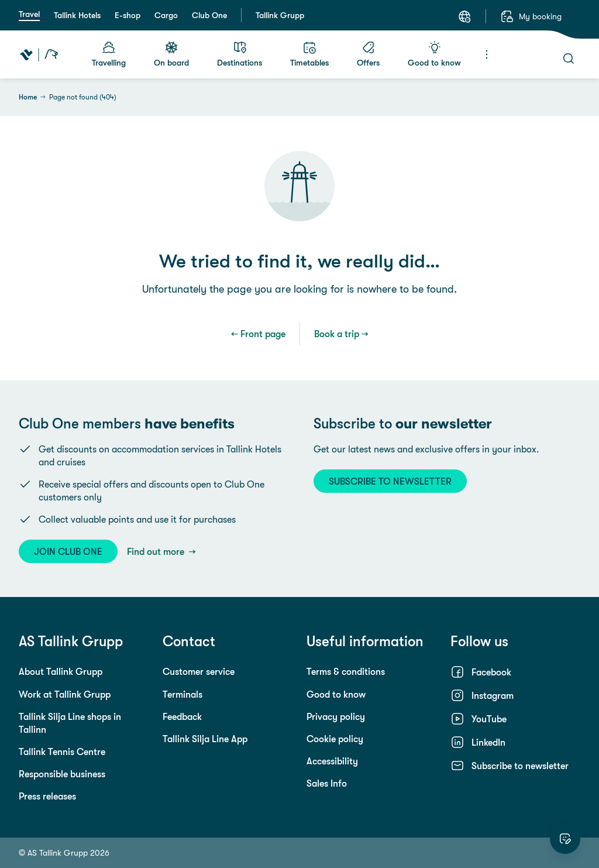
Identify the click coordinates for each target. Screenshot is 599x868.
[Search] (569, 59)
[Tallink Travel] (39, 54)
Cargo (166, 15)
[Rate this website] (565, 839)
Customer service (199, 671)
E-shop (128, 15)
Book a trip (337, 334)
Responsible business (62, 774)
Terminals (183, 694)
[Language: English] (464, 16)
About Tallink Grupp (61, 671)
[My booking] (531, 16)
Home (28, 97)
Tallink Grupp (280, 15)
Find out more (157, 551)
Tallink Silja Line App (205, 739)
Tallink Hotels (77, 15)
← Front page (258, 334)
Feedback (182, 716)
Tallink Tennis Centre (62, 752)
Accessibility (332, 761)
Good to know (336, 694)
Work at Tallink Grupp (65, 694)
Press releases (47, 796)
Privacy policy (336, 716)
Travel (29, 14)
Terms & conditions (346, 671)
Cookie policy (335, 739)
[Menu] (487, 54)
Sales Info (327, 783)
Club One (209, 15)
